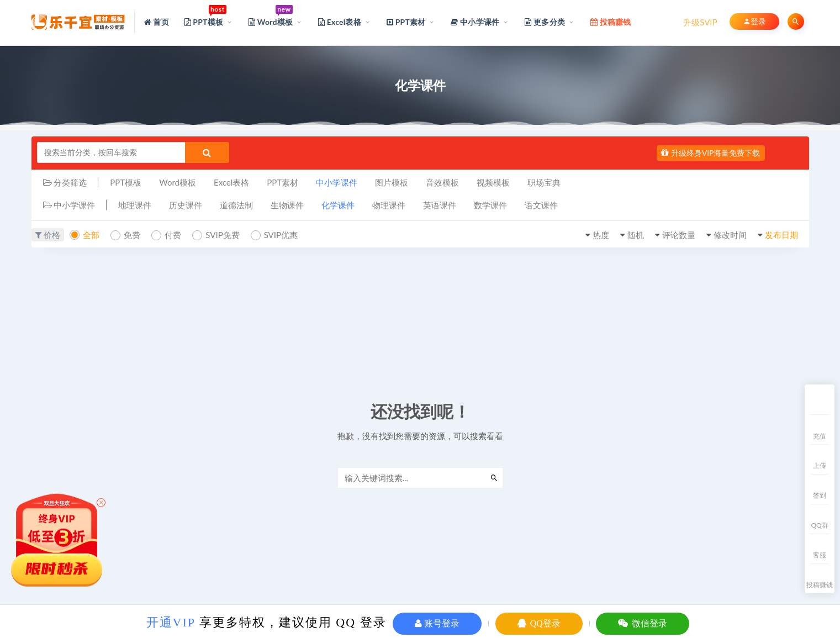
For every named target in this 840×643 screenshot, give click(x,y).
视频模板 (493, 182)
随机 (636, 235)
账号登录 (437, 623)
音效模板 (442, 182)
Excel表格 (231, 182)
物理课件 (389, 205)
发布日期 (781, 235)
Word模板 (178, 182)
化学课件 (338, 205)
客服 (820, 555)
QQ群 (819, 525)
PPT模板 (126, 182)
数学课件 (490, 205)
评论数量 (679, 235)
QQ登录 (539, 623)
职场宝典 (544, 182)
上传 (820, 465)
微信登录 (643, 623)
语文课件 (541, 205)
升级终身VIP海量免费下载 (710, 153)
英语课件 (440, 205)
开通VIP (171, 622)
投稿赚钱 (820, 585)
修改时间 (730, 235)
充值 (820, 436)
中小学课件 (337, 182)
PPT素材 (282, 182)
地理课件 (135, 205)
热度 (601, 235)
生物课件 (287, 205)
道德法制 (236, 205)
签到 (820, 495)
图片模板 (392, 182)
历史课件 (186, 205)
